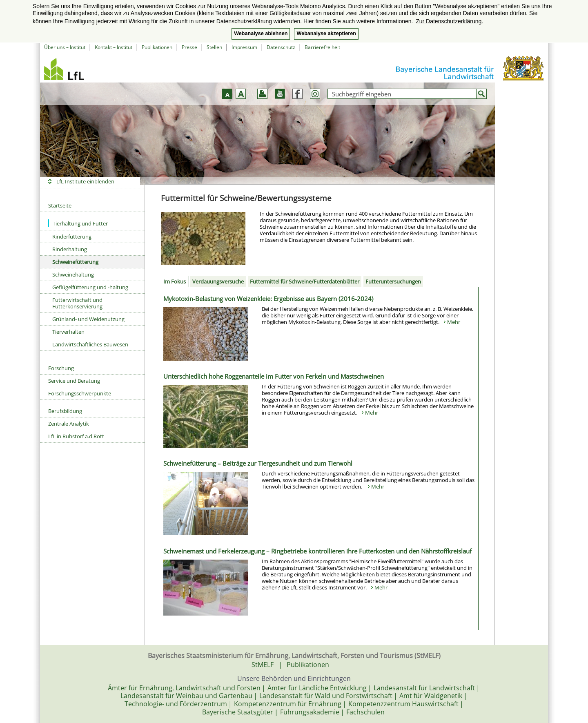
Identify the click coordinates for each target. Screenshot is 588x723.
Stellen (214, 47)
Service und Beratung (74, 381)
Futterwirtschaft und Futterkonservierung (77, 303)
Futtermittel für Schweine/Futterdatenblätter (305, 281)
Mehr (454, 322)
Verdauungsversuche (218, 281)
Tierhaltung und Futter (78, 223)
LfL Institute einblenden (85, 181)
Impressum (244, 47)
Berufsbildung (65, 411)
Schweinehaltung (73, 274)
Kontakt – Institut (114, 47)
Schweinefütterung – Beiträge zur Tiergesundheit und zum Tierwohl (258, 463)
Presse (189, 47)
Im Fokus (175, 281)
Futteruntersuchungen (393, 281)
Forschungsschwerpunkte (80, 393)
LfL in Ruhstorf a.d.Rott (76, 436)
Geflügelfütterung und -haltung (90, 287)
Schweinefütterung (75, 262)
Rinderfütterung (72, 237)
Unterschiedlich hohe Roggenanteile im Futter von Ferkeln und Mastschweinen (274, 376)
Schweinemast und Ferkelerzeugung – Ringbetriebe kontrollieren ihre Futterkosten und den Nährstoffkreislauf (317, 551)
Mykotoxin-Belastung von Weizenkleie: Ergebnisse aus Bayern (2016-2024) (268, 299)
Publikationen (157, 47)
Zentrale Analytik (69, 424)
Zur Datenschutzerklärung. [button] (449, 21)
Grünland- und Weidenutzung (88, 319)
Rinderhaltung (70, 249)
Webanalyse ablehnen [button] (261, 33)
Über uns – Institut (65, 47)
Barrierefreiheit (322, 47)
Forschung (61, 368)
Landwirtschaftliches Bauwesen (90, 344)
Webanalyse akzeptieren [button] (326, 33)
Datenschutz (281, 47)
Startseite (60, 205)
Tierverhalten (68, 332)
